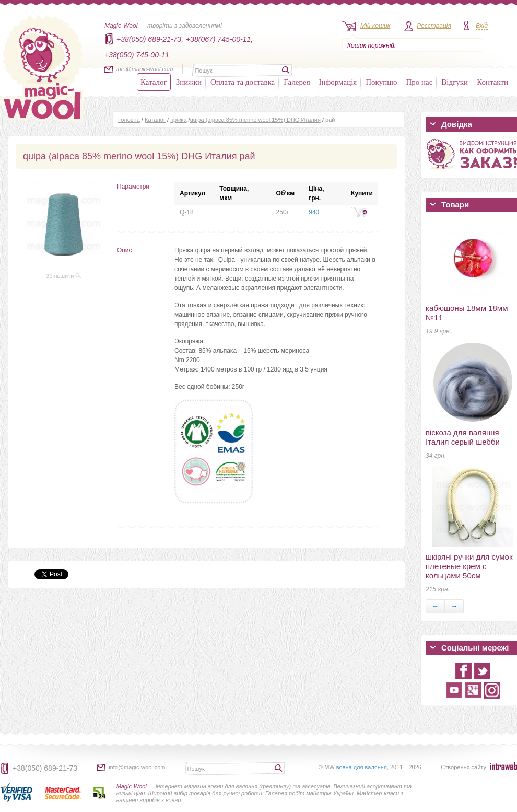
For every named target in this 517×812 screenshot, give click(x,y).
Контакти (492, 82)
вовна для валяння (362, 767)
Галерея (297, 82)
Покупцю (381, 82)
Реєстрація (434, 26)
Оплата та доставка (243, 82)
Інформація (338, 82)
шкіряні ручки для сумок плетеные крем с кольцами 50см (469, 566)
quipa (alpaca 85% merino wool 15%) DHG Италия (255, 120)
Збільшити (64, 276)
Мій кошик (375, 26)
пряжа (178, 120)
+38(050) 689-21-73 (45, 768)
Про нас (419, 82)
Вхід (482, 26)
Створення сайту (463, 767)
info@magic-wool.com (145, 69)
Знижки (189, 82)
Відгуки (455, 82)
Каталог (154, 82)
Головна (129, 120)
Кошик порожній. (372, 45)
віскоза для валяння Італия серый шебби (463, 437)
